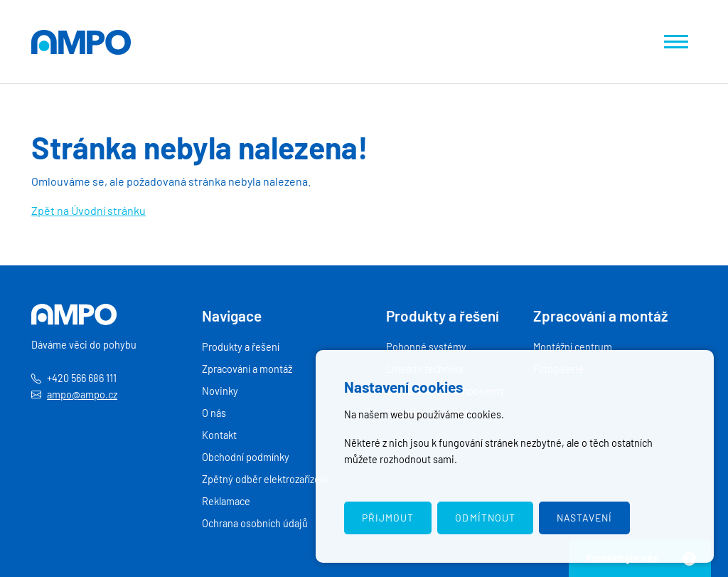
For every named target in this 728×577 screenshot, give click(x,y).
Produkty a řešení (241, 347)
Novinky (220, 391)
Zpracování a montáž (247, 369)
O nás (214, 413)
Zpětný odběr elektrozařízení (265, 479)
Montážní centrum (573, 347)
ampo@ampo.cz (82, 395)
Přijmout (388, 518)
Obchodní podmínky (246, 457)
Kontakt (219, 435)
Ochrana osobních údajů (255, 523)
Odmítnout (485, 518)
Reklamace (226, 501)
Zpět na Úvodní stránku (89, 210)
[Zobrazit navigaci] (676, 42)
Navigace (232, 316)
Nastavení (584, 518)
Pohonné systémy (426, 347)
